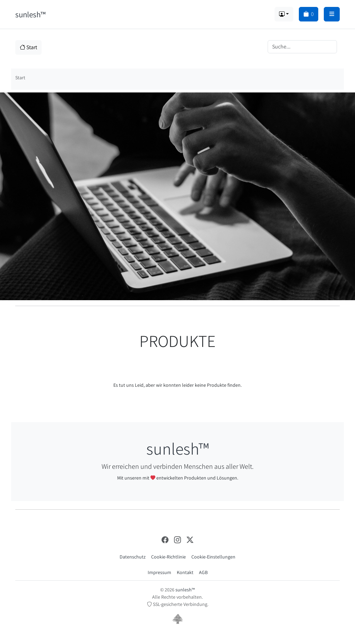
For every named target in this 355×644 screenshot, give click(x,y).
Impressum (159, 572)
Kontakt (185, 572)
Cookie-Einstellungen (213, 557)
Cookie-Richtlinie (168, 557)
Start (28, 47)
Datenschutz (133, 557)
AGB (203, 572)
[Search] (302, 47)
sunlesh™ (30, 14)
